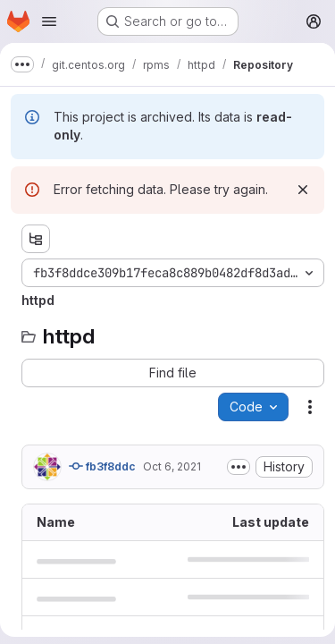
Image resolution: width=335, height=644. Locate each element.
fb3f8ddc (102, 466)
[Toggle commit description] (239, 467)
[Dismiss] (303, 190)
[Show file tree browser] (36, 239)
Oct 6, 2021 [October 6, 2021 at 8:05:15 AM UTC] (172, 466)
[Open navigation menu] (49, 21)
